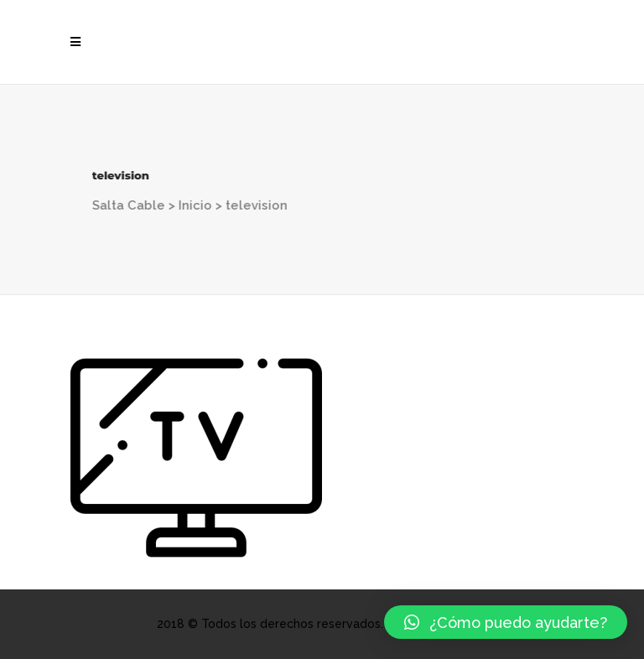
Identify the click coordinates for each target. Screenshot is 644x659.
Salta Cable (117, 205)
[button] (506, 622)
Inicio (184, 205)
